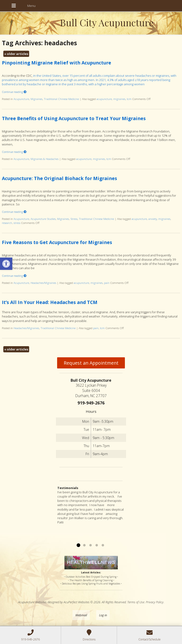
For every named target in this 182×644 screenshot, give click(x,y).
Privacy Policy (155, 602)
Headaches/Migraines (43, 283)
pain (107, 283)
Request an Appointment (91, 363)
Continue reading (14, 92)
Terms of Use (136, 602)
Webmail (81, 615)
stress (17, 223)
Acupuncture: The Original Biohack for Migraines (59, 178)
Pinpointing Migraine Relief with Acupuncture (57, 63)
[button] (6, 264)
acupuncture (104, 99)
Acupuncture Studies (43, 219)
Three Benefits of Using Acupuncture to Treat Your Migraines (74, 118)
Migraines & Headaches (45, 159)
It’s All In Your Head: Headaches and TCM (50, 302)
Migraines (36, 99)
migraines (119, 99)
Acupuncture (21, 99)
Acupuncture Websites (32, 602)
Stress (74, 219)
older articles (16, 54)
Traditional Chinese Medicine (61, 99)
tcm (129, 99)
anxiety (153, 219)
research (7, 223)
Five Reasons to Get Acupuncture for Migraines (57, 242)
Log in (103, 615)
